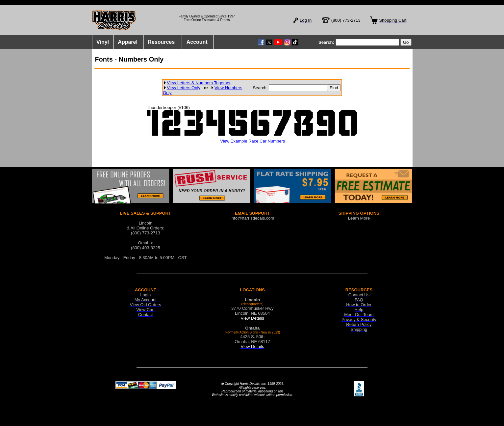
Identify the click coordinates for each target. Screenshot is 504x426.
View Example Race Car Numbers (252, 141)
